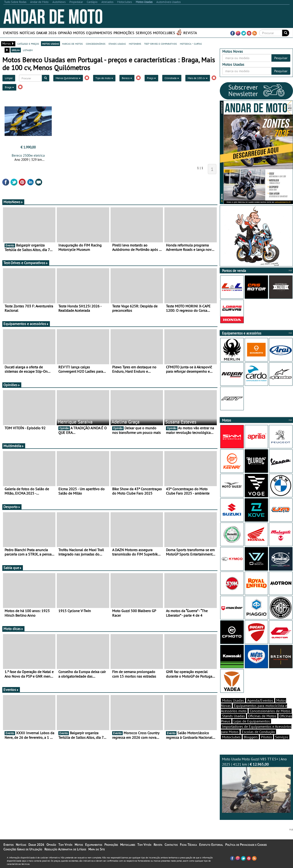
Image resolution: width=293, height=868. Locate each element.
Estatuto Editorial (211, 845)
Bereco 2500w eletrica (28, 155)
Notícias (27, 33)
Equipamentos (99, 33)
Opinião (65, 33)
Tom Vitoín (65, 845)
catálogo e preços (28, 44)
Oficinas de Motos (262, 716)
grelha (16, 50)
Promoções (124, 33)
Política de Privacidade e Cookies (246, 845)
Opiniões (12, 385)
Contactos (171, 845)
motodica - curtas (191, 44)
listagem (28, 50)
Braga (9, 87)
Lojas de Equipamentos (252, 721)
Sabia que (13, 568)
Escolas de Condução (258, 732)
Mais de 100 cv (198, 78)
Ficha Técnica (188, 845)
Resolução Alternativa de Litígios (65, 849)
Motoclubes (164, 33)
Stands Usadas (233, 716)
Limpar (9, 78)
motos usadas (50, 44)
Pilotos (266, 737)
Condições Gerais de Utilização (23, 849)
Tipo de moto (104, 78)
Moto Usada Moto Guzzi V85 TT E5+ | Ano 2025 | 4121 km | (256, 785)
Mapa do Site (96, 849)
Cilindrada (172, 78)
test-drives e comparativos (160, 44)
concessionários (96, 44)
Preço (151, 78)
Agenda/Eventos (260, 700)
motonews (135, 44)
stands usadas (117, 44)
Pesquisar (281, 58)
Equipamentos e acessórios (26, 324)
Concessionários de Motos (270, 711)
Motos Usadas (233, 700)
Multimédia (14, 446)
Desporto (12, 507)
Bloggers (251, 737)
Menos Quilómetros (68, 78)
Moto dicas (13, 629)
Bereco (127, 78)
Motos (79, 33)
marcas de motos (72, 44)
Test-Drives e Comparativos (26, 263)
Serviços (144, 33)
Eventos (11, 33)
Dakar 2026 (46, 33)
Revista (190, 33)
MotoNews (13, 202)
